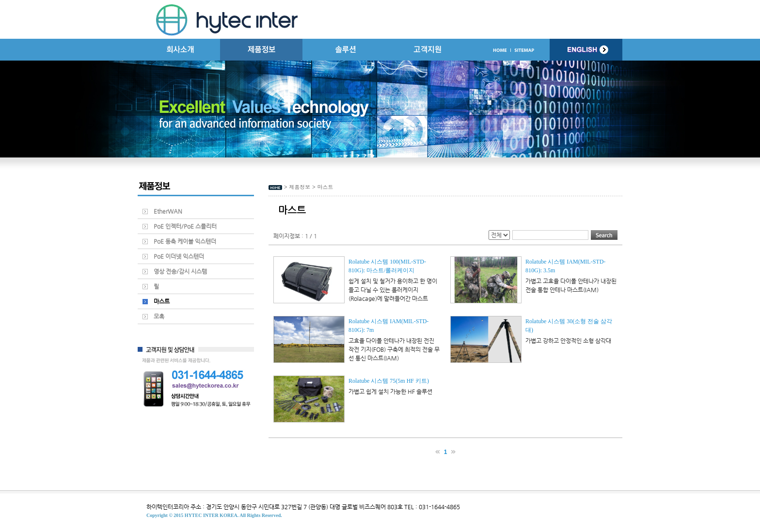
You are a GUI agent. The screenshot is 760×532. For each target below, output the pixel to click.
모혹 (159, 316)
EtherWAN (168, 211)
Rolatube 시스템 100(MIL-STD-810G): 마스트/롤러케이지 (387, 266)
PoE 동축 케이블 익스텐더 (185, 241)
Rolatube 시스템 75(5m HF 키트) (389, 381)
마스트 (162, 301)
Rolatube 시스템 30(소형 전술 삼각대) (569, 326)
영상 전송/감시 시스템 (180, 271)
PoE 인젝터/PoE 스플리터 (185, 226)
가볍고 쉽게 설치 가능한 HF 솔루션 (390, 391)
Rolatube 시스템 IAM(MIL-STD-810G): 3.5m (565, 266)
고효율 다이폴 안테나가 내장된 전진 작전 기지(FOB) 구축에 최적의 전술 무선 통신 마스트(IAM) (394, 349)
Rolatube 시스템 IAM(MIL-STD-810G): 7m (388, 326)
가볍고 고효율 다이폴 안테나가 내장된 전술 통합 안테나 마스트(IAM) (571, 285)
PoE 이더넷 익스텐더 (179, 256)
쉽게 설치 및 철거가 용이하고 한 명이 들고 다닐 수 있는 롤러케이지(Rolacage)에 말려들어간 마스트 (393, 290)
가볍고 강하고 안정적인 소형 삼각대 (568, 341)
